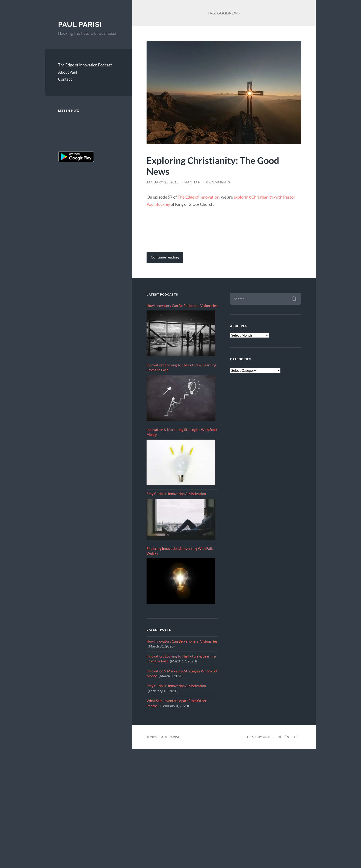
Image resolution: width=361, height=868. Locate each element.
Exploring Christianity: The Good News (213, 166)
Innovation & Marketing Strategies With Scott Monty (182, 432)
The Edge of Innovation (198, 197)
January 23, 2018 (163, 182)
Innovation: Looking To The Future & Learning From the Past (181, 367)
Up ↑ (298, 737)
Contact (65, 79)
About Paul (68, 72)
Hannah (193, 182)
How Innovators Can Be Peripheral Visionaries (182, 306)
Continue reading (165, 257)
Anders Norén (276, 737)
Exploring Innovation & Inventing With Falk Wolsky (180, 551)
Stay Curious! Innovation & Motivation (176, 494)
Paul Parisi (80, 24)
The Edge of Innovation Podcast (85, 65)
